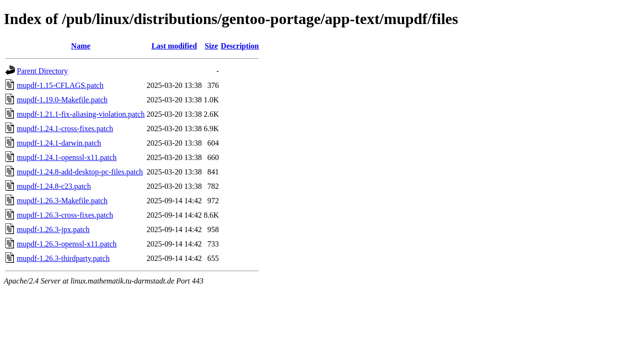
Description (240, 46)
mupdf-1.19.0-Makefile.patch (62, 100)
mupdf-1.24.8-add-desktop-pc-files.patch (80, 172)
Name (81, 46)
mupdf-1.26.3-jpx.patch (53, 229)
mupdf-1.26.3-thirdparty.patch (63, 258)
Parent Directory (42, 71)
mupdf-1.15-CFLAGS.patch (60, 85)
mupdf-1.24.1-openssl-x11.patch (67, 157)
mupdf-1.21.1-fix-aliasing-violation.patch (81, 114)
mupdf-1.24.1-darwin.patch (59, 143)
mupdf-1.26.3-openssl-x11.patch (67, 244)
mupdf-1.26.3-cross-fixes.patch (65, 215)
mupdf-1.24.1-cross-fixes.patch (65, 129)
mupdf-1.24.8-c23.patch (54, 186)
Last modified (174, 46)
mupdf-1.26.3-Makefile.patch (62, 201)
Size (211, 46)
